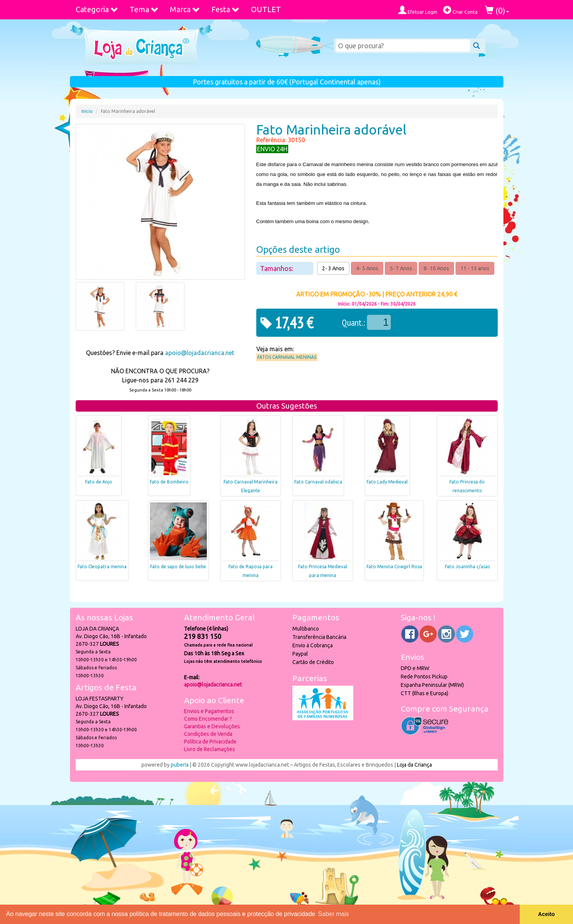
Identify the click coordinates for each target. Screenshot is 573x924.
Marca (185, 9)
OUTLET (266, 9)
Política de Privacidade (210, 742)
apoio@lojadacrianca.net (200, 353)
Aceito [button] (546, 914)
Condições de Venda (208, 734)
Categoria (97, 9)
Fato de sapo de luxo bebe (178, 567)
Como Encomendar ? (208, 719)
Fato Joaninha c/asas (467, 567)
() (497, 10)
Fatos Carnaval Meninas (287, 357)
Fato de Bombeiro (169, 482)
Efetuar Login (418, 10)
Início (87, 111)
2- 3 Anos (333, 268)
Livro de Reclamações (210, 749)
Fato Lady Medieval (387, 482)
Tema (144, 9)
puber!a (180, 765)
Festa (225, 9)
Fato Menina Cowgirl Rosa (394, 567)
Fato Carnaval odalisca (318, 482)
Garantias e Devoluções (212, 726)
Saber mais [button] (334, 914)
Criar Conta (460, 10)
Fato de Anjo (99, 482)
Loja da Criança (414, 765)
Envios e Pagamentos (209, 711)
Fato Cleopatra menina (102, 567)
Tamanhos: (277, 268)
